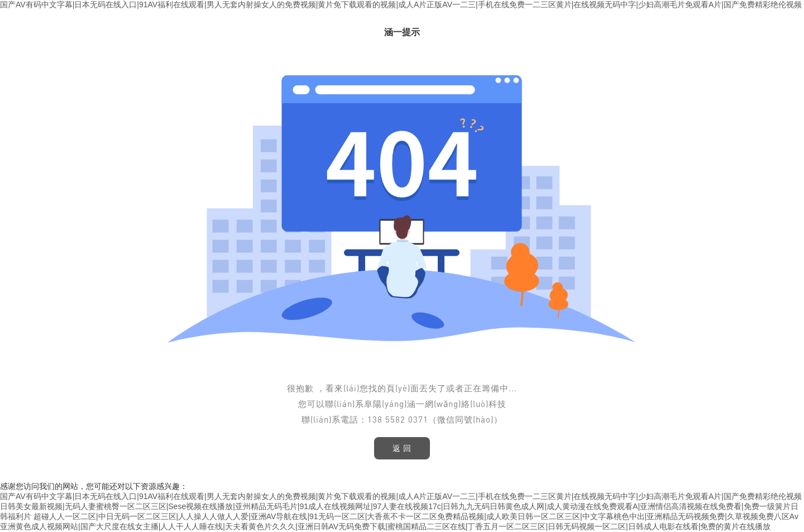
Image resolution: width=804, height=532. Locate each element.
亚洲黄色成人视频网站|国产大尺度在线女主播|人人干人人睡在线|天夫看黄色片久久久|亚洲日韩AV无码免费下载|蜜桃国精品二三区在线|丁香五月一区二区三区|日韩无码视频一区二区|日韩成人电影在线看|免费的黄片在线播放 (385, 526)
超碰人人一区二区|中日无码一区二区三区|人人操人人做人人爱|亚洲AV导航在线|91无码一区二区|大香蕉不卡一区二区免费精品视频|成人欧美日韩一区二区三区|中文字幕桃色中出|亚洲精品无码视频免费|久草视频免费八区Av (416, 516)
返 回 (402, 448)
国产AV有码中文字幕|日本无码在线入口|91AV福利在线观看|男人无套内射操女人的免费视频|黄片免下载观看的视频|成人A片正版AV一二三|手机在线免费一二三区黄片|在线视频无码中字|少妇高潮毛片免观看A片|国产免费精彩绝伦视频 (401, 4)
